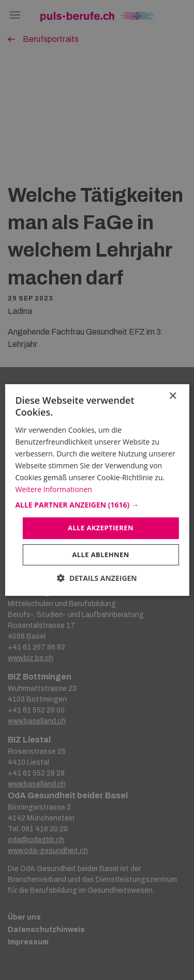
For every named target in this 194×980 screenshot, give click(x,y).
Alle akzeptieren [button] (101, 528)
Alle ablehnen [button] (100, 555)
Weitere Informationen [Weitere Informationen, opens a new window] (53, 489)
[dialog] (97, 490)
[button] (97, 505)
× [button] (173, 396)
